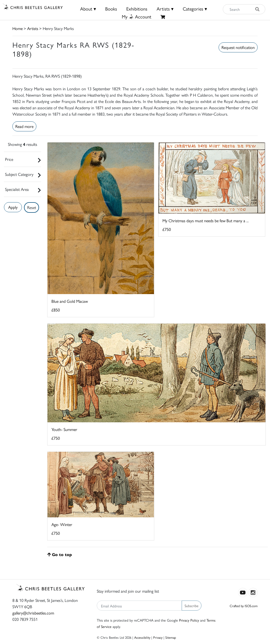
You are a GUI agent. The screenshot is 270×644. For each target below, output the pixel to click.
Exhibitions (137, 9)
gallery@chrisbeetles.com (33, 613)
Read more (24, 126)
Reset (32, 207)
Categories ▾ (195, 9)
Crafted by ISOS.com (244, 606)
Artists (33, 28)
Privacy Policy (189, 620)
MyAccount (137, 16)
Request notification (238, 47)
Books (111, 9)
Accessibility (142, 637)
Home (18, 28)
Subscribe (192, 606)
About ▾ (88, 9)
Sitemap (171, 637)
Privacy (158, 637)
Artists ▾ (165, 9)
